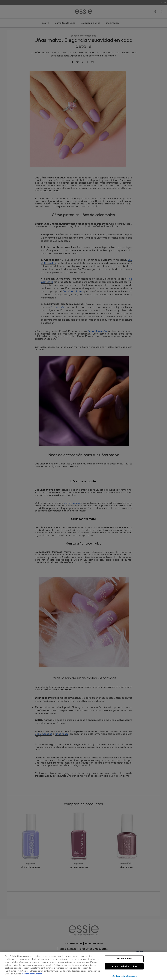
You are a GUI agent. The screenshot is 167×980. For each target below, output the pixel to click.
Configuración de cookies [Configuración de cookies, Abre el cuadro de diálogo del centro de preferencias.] (124, 976)
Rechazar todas (124, 959)
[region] (83, 966)
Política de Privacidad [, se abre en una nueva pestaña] (32, 974)
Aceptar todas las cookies (124, 966)
